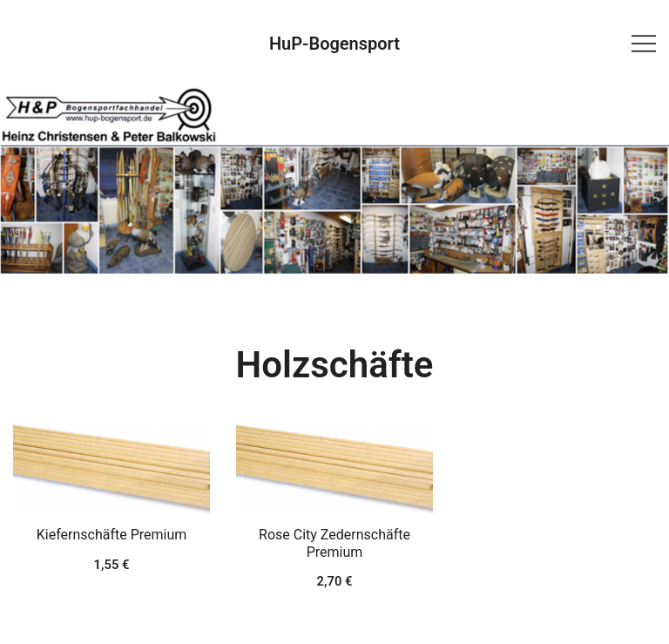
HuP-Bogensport (334, 44)
